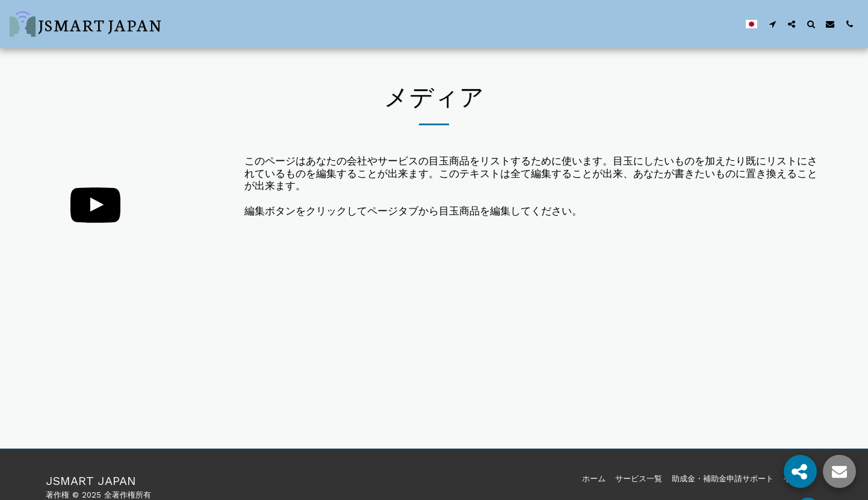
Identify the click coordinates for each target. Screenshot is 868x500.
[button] (772, 24)
